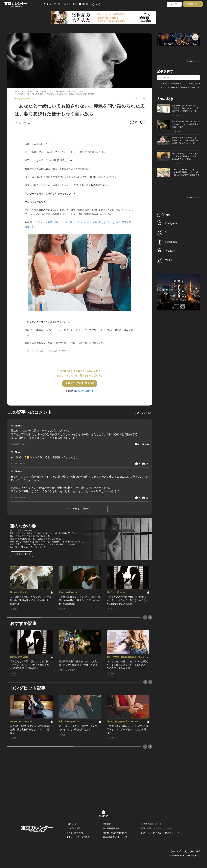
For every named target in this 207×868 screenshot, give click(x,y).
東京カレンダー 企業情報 (78, 837)
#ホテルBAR (174, 84)
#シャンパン (196, 88)
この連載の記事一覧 (22, 554)
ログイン (174, 4)
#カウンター (188, 84)
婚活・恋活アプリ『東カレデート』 (157, 828)
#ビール (199, 84)
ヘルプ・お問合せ (75, 828)
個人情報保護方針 (111, 828)
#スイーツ (162, 84)
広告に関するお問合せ (77, 833)
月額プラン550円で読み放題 (80, 383)
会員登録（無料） (193, 4)
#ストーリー (173, 88)
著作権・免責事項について (115, 833)
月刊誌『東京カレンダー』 (153, 824)
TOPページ (72, 824)
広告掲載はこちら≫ (193, 61)
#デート (184, 88)
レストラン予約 (53, 4)
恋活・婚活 (70, 4)
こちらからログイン (85, 391)
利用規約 (107, 824)
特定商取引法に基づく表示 (115, 837)
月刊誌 (84, 4)
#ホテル (161, 88)
